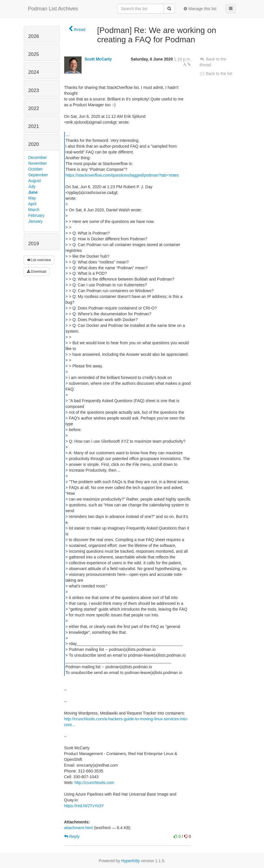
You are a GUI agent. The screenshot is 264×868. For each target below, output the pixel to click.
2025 (34, 54)
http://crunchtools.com (94, 783)
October (36, 169)
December (38, 158)
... (68, 134)
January (36, 221)
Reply (72, 836)
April (32, 204)
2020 (34, 144)
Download (37, 272)
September (38, 175)
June (33, 192)
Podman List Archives (53, 9)
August (35, 181)
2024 (34, 72)
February (36, 215)
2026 (34, 36)
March (34, 210)
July (32, 186)
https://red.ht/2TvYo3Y (84, 806)
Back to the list (216, 74)
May (32, 198)
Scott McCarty (98, 59)
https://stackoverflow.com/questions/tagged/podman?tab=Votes (122, 175)
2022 (34, 108)
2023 (34, 90)
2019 (34, 244)
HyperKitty (131, 861)
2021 (34, 126)
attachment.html (79, 828)
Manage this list (200, 9)
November (38, 163)
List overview (39, 260)
